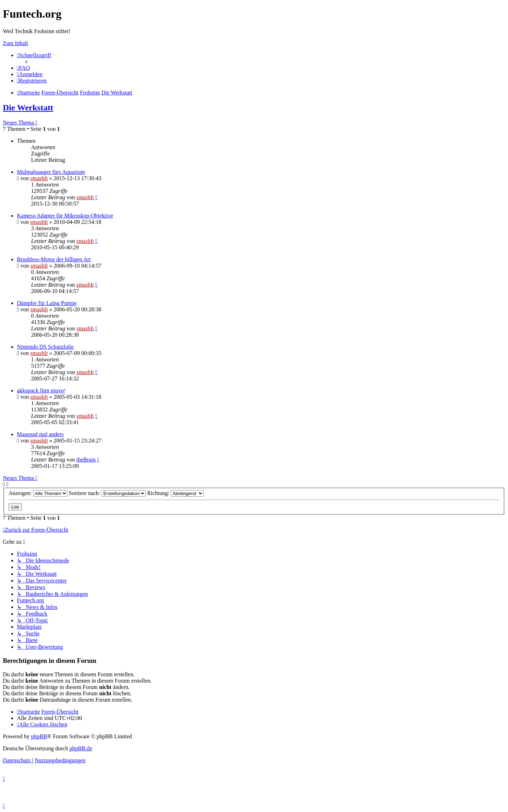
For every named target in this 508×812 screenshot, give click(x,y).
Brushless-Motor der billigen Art (54, 259)
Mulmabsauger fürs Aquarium (51, 172)
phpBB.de (81, 748)
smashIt (39, 178)
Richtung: (175, 493)
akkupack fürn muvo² (41, 390)
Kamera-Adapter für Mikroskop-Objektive (65, 216)
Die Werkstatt (28, 108)
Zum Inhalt (16, 43)
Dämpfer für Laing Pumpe (47, 303)
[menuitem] (23, 68)
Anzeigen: (38, 493)
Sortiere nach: (107, 493)
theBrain (86, 460)
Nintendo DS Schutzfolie (45, 347)
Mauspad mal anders (40, 434)
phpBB (39, 736)
